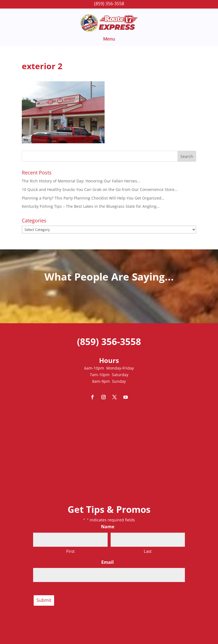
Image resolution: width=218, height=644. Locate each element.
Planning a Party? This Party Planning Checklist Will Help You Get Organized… (93, 198)
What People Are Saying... (109, 277)
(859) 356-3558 (109, 4)
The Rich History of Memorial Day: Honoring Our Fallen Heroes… (81, 181)
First (70, 551)
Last (148, 551)
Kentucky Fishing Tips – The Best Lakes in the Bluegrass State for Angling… (91, 206)
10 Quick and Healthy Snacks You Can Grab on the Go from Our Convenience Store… (100, 189)
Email (109, 563)
